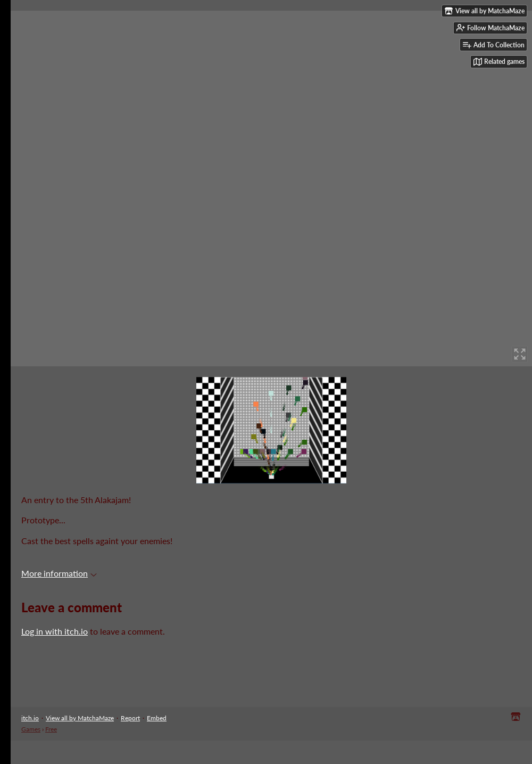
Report (130, 718)
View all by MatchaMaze (80, 718)
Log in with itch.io (55, 631)
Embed (157, 718)
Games (31, 729)
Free (51, 729)
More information (59, 573)
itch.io (30, 718)
